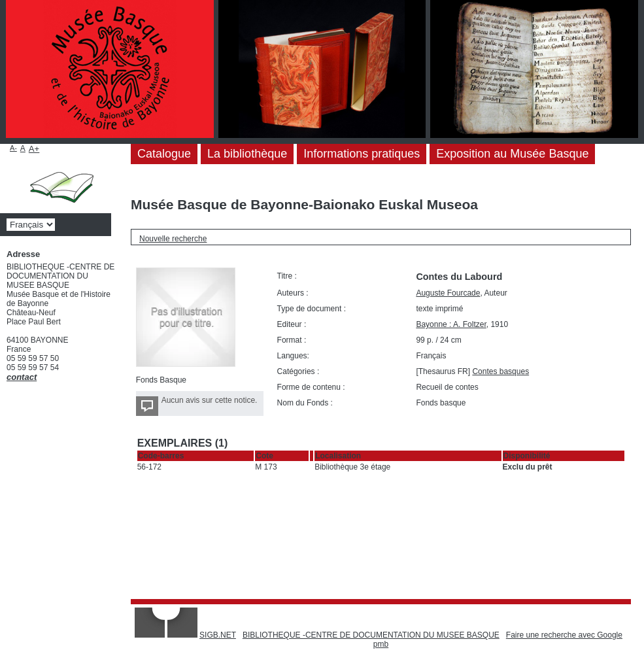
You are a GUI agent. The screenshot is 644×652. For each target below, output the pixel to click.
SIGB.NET (218, 635)
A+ (34, 149)
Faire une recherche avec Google (564, 635)
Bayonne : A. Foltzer (451, 324)
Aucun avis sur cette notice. (210, 400)
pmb (381, 644)
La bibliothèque (247, 154)
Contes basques (500, 371)
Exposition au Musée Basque (512, 154)
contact (22, 377)
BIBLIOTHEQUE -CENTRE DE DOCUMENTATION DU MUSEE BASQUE (371, 635)
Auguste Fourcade (448, 293)
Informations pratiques (362, 154)
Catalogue (164, 154)
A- (13, 148)
